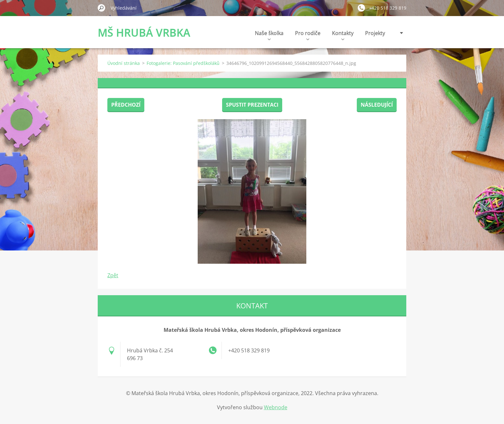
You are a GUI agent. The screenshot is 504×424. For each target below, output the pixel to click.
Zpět (113, 275)
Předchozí (126, 105)
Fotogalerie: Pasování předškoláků (183, 63)
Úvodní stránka (124, 63)
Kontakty (343, 35)
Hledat (102, 8)
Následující (377, 105)
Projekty (375, 33)
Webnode (276, 407)
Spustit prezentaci (252, 105)
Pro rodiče (308, 35)
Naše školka (269, 35)
